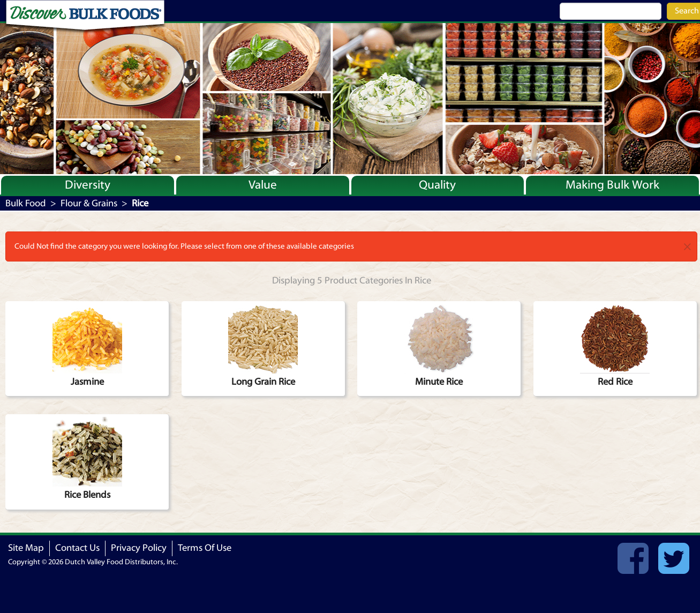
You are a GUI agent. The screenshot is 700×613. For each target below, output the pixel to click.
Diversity (88, 185)
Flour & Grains (89, 203)
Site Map (26, 548)
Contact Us (77, 548)
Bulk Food (26, 203)
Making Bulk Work (612, 185)
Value (263, 185)
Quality (437, 185)
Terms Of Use (205, 548)
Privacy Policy (139, 548)
